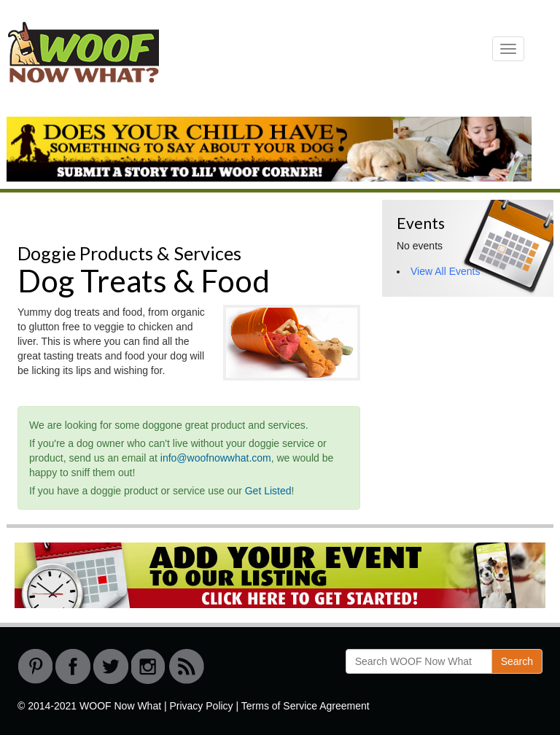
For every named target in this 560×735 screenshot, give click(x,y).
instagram (149, 666)
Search (517, 661)
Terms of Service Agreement (306, 706)
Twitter (111, 666)
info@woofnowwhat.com (216, 458)
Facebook (73, 666)
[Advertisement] (471, 385)
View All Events (445, 271)
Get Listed (268, 491)
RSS (187, 666)
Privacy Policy (201, 706)
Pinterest (35, 666)
